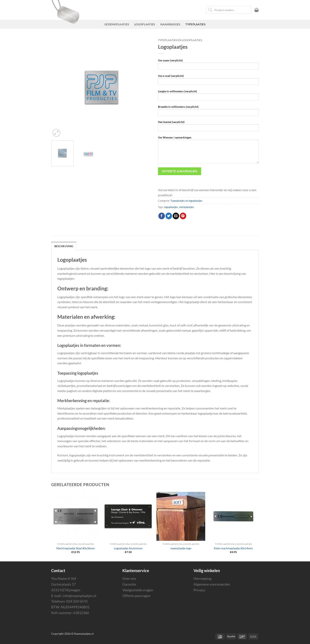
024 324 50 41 (77, 601)
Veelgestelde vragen (138, 590)
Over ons (129, 578)
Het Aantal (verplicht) (208, 127)
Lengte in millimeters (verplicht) (208, 96)
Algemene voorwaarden (212, 584)
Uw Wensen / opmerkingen (208, 151)
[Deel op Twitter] (169, 216)
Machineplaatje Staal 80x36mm (76, 548)
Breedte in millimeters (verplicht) (208, 112)
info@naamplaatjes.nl (79, 596)
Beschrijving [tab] (64, 246)
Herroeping (202, 578)
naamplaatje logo (181, 548)
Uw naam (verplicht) (208, 65)
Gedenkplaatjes (117, 24)
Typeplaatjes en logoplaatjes (180, 40)
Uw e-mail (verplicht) (208, 81)
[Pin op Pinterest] (183, 216)
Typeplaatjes (195, 24)
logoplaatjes (171, 207)
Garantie (129, 584)
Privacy (199, 590)
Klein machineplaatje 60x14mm (233, 548)
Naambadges (170, 24)
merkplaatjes (187, 207)
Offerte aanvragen (136, 596)
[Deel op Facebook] (162, 216)
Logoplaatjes (145, 24)
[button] (257, 10)
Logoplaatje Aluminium (128, 548)
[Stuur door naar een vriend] (176, 216)
